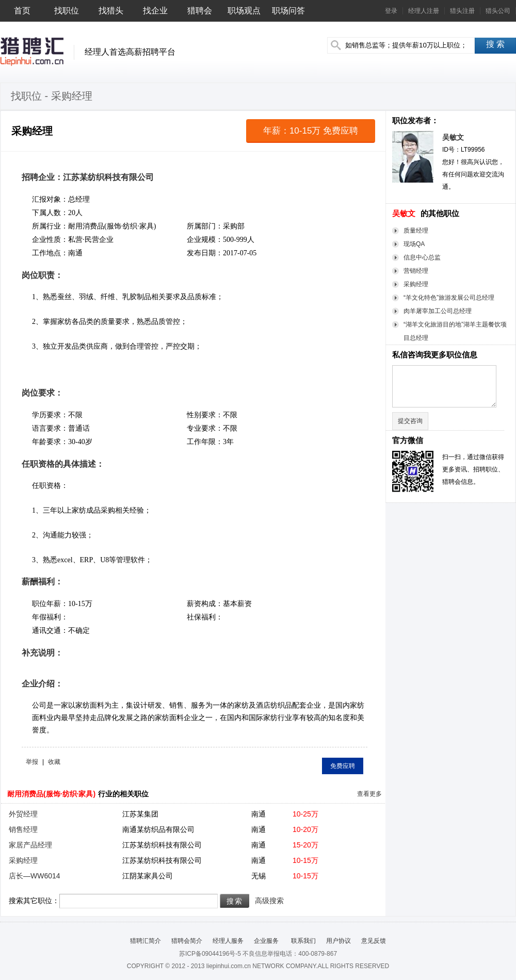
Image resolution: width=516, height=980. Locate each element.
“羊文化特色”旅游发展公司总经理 (449, 298)
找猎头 (111, 11)
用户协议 (338, 941)
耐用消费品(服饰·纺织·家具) (51, 794)
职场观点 (244, 11)
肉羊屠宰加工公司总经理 (438, 311)
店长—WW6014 (35, 876)
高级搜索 (269, 901)
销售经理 (23, 829)
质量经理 (416, 231)
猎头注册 (462, 11)
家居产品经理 (30, 845)
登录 (391, 11)
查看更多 (369, 794)
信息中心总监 (422, 257)
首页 (22, 11)
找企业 (155, 11)
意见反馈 (374, 941)
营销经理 (416, 271)
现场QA (414, 244)
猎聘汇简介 (146, 941)
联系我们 (302, 941)
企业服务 (266, 941)
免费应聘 (343, 766)
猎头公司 (498, 11)
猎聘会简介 (187, 941)
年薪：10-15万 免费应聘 (311, 131)
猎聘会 (200, 11)
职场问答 (288, 11)
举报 (32, 762)
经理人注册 (424, 11)
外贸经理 (23, 814)
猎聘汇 (32, 52)
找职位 (67, 11)
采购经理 (416, 284)
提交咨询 (410, 421)
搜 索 (495, 44)
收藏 (54, 762)
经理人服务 (228, 941)
